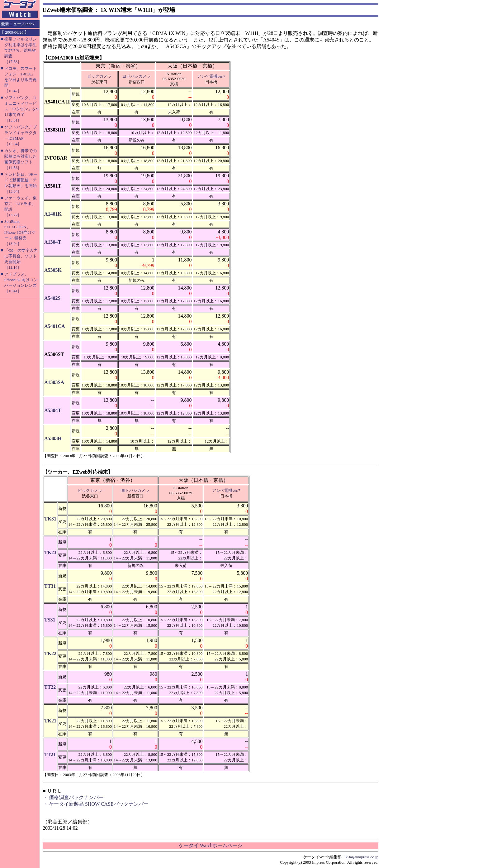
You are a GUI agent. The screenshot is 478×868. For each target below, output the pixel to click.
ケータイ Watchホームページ (211, 845)
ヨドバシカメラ (137, 76)
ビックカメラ (99, 76)
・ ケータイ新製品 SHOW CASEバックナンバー (96, 804)
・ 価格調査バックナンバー (73, 797)
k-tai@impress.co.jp (362, 857)
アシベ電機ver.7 (211, 76)
